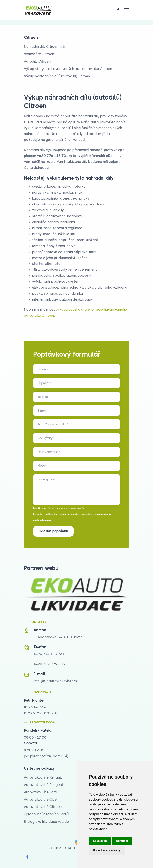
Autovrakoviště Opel (41, 799)
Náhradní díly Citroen (45, 46)
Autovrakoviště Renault (43, 777)
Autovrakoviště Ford (40, 792)
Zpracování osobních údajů (46, 814)
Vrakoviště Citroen (39, 54)
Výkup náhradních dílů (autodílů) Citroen (57, 76)
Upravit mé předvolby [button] (107, 850)
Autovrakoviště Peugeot (44, 785)
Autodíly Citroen (37, 61)
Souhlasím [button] (100, 841)
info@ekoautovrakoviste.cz (56, 681)
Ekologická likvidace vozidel (47, 822)
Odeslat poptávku (53, 531)
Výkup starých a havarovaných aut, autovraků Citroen (68, 69)
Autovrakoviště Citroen (43, 807)
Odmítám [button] (122, 841)
